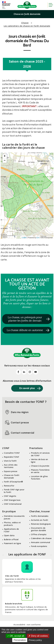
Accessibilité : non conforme (27, 625)
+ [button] (5, 156)
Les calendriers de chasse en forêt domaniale (27, 26)
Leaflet (24, 238)
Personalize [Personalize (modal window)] (20, 640)
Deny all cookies (38, 636)
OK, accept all (16, 636)
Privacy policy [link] (35, 640)
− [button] (5, 161)
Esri (38, 238)
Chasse (25, 23)
